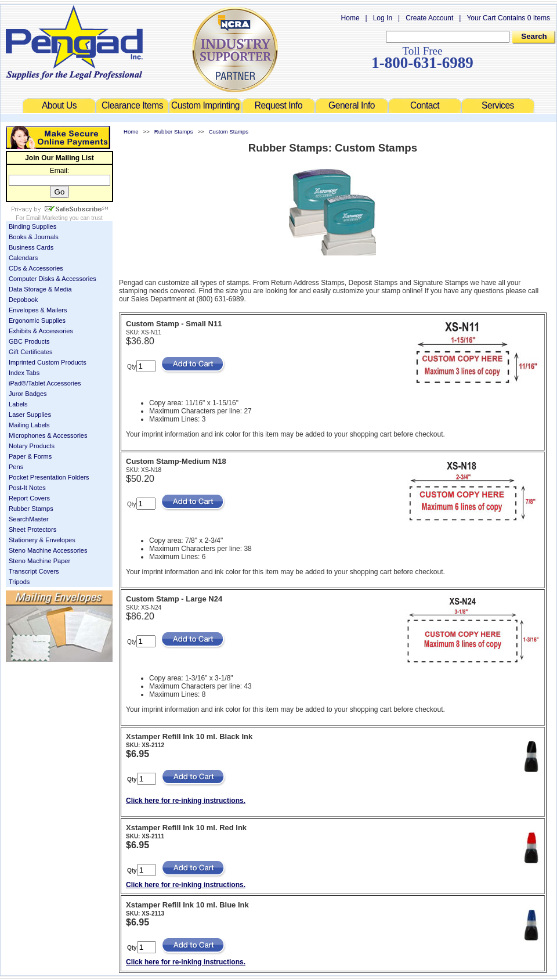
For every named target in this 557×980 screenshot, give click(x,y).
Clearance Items (132, 105)
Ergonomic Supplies (37, 320)
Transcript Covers (34, 571)
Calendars (23, 258)
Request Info (278, 105)
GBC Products (29, 341)
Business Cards (31, 247)
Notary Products (32, 446)
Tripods (19, 582)
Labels (18, 404)
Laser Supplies (30, 415)
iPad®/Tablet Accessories (45, 383)
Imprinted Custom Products (48, 362)
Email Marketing (47, 218)
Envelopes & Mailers (38, 310)
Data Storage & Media (40, 289)
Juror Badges (28, 394)
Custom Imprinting (205, 105)
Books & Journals (34, 237)
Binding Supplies (32, 226)
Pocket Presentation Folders (49, 477)
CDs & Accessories (36, 268)
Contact (425, 105)
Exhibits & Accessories (41, 331)
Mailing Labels (29, 425)
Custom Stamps (229, 131)
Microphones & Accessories (48, 435)
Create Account (429, 18)
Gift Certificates (30, 352)
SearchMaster (29, 519)
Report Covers (29, 498)
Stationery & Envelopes (42, 540)
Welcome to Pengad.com (74, 42)
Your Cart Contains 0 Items (508, 18)
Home (350, 18)
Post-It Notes (27, 488)
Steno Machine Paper (39, 561)
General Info (352, 105)
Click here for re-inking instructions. (186, 801)
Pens (16, 467)
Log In (383, 18)
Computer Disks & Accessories (53, 279)
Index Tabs (24, 373)
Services (498, 105)
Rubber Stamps (31, 509)
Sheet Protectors (32, 529)
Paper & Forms (30, 456)
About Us (59, 105)
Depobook (23, 300)
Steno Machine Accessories (48, 550)
